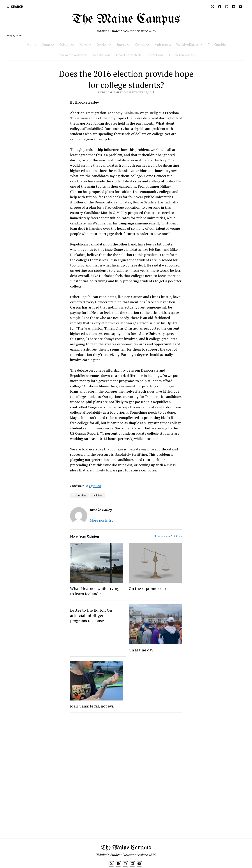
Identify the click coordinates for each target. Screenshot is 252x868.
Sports (121, 44)
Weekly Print (101, 55)
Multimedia (163, 44)
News (83, 44)
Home (32, 44)
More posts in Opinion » (168, 536)
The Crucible (217, 44)
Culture (65, 44)
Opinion (102, 44)
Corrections (155, 55)
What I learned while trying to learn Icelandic (95, 591)
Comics (140, 44)
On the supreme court (148, 588)
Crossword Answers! (72, 55)
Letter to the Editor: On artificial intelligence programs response (91, 615)
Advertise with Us (129, 55)
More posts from (103, 520)
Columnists (79, 495)
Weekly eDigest (187, 44)
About (46, 44)
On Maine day (141, 650)
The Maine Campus (126, 19)
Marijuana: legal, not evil (92, 706)
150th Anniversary (182, 55)
